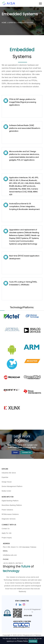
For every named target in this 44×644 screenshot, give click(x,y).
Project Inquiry (7, 538)
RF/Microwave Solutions (10, 514)
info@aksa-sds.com (10, 555)
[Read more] (16, 604)
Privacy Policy (23, 641)
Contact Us (26, 452)
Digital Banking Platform (10, 501)
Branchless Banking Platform (12, 505)
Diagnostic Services (9, 519)
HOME (4, 23)
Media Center (6, 491)
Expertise (12, 23)
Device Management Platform (12, 486)
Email (16, 452)
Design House (7, 482)
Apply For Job (7, 533)
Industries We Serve (9, 473)
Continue (33, 641)
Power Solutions (7, 510)
